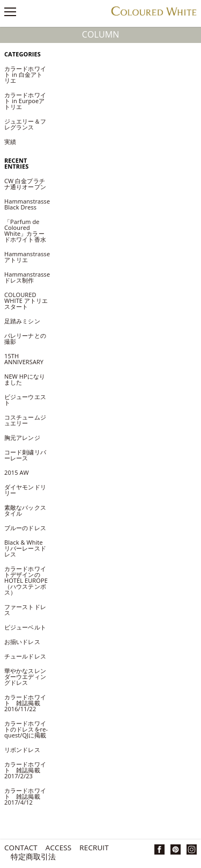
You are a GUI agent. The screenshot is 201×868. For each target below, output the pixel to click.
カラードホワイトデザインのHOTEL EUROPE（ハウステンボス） (26, 580)
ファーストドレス (25, 610)
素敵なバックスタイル (25, 510)
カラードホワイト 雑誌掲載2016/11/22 (25, 703)
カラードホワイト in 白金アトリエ (25, 74)
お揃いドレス (22, 642)
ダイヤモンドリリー (25, 490)
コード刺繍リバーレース (25, 455)
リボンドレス (22, 750)
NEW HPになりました (25, 379)
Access (58, 848)
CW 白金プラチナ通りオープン (28, 184)
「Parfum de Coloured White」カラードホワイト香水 (25, 230)
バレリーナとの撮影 (25, 338)
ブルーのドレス (25, 528)
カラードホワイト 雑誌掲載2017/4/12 (25, 796)
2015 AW (17, 472)
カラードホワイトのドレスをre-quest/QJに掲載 (26, 729)
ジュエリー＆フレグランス (25, 124)
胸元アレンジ (22, 437)
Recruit (94, 848)
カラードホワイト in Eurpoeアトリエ (25, 101)
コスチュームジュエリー (25, 420)
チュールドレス (25, 656)
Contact (21, 848)
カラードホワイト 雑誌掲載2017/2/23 (25, 770)
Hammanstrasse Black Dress (27, 204)
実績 (10, 142)
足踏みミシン (25, 321)
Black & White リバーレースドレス (25, 548)
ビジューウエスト (25, 400)
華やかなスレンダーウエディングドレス (25, 677)
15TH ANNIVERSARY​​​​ (24, 359)
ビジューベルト (25, 627)
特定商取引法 (33, 858)
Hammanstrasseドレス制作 (27, 277)
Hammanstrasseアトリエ (27, 257)
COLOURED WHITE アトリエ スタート (26, 301)
